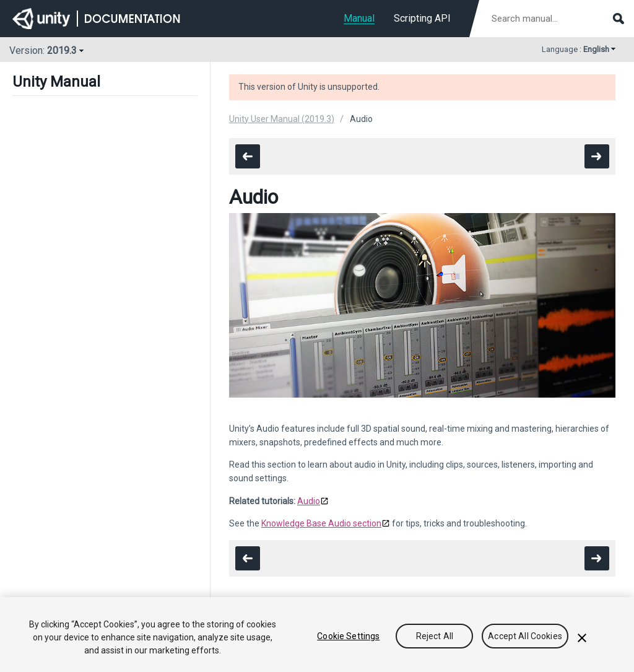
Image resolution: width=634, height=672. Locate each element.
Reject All (435, 636)
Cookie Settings (348, 636)
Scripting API (422, 18)
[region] (317, 635)
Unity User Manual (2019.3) (282, 119)
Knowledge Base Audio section (321, 523)
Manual (359, 18)
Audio (309, 501)
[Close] (582, 638)
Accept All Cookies (525, 636)
